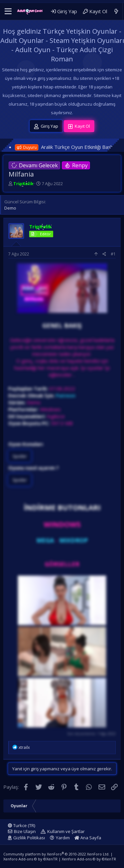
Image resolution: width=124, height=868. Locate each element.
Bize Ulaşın (25, 831)
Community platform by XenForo (56, 854)
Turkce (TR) (21, 825)
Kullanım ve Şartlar (66, 831)
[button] (8, 12)
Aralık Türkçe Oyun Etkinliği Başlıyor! (81, 147)
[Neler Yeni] (116, 11)
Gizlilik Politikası (29, 838)
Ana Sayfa (88, 838)
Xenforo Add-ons (30, 859)
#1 (113, 254)
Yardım (63, 838)
